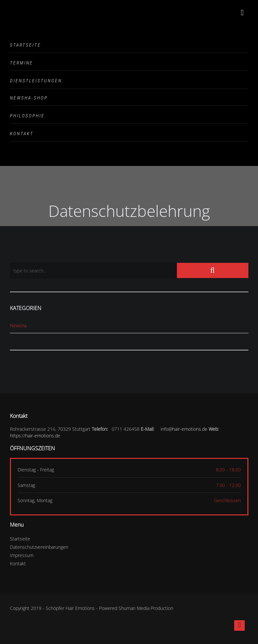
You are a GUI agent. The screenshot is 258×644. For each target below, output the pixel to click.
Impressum (22, 555)
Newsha (18, 325)
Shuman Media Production (146, 608)
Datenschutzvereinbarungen (39, 547)
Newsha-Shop (29, 98)
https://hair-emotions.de (35, 436)
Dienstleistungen (36, 81)
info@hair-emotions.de (184, 429)
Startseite (26, 45)
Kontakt (22, 134)
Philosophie (27, 116)
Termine (22, 63)
